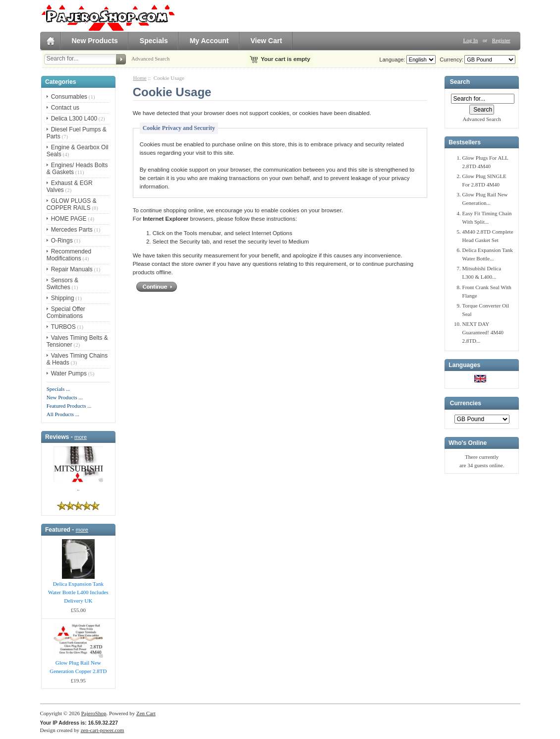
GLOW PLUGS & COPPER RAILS (72, 204)
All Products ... (63, 414)
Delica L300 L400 (74, 119)
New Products (95, 41)
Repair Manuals (72, 269)
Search (460, 82)
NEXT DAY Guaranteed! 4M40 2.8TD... (483, 332)
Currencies (466, 403)
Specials (154, 41)
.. (78, 489)
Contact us (65, 108)
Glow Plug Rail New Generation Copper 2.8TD (78, 667)
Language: (392, 60)
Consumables (69, 97)
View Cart (267, 41)
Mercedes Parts (72, 230)
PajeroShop (94, 713)
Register (501, 40)
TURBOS (63, 327)
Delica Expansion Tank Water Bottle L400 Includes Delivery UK (78, 592)
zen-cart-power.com (103, 730)
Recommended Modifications (69, 255)
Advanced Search (150, 59)
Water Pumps (69, 373)
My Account (209, 41)
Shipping (63, 298)
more (81, 437)
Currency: (450, 60)
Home (140, 78)
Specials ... (58, 389)
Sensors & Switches (62, 284)
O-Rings (62, 241)
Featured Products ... (69, 406)
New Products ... (65, 397)
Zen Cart (146, 713)
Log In (471, 40)
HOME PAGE (69, 219)
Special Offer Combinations (66, 312)
